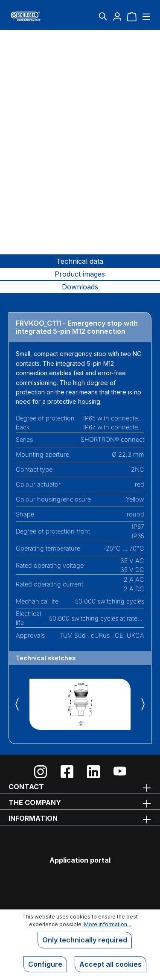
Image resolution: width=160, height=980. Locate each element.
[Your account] (117, 16)
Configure (45, 964)
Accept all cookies (111, 964)
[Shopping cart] (132, 16)
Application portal (80, 860)
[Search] (103, 16)
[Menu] (145, 16)
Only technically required (85, 940)
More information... (108, 924)
